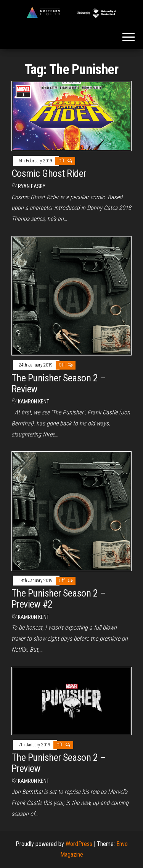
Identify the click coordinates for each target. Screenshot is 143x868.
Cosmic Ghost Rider (49, 173)
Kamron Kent (34, 401)
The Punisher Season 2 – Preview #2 (58, 599)
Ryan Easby (32, 186)
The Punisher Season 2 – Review (58, 383)
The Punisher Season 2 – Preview (58, 763)
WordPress (79, 844)
